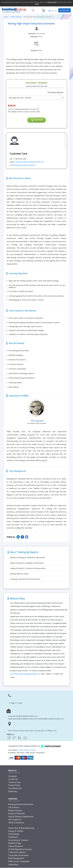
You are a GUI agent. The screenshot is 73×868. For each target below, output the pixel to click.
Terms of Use (14, 783)
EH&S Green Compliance (19, 862)
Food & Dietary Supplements (21, 817)
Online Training (16, 17)
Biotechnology (15, 843)
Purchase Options (55, 92)
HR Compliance (15, 820)
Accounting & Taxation (18, 840)
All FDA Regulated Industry (20, 850)
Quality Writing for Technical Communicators (28, 569)
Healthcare (13, 837)
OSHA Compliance (16, 823)
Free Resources (15, 789)
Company (12, 777)
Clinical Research (16, 847)
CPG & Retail (14, 834)
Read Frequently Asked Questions (22, 165)
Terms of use (23, 750)
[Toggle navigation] (33, 10)
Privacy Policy (14, 786)
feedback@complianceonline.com (51, 719)
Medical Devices (15, 811)
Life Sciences (14, 808)
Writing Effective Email (19, 574)
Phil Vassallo (40, 34)
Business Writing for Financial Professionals (28, 558)
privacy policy (52, 2)
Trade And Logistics (17, 853)
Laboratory (13, 865)
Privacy (33, 750)
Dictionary (13, 792)
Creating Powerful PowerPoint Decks (25, 579)
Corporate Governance (18, 856)
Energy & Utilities (16, 831)
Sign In (52, 11)
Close (37, 4)
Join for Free (65, 10)
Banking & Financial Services (21, 805)
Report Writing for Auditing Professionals (27, 563)
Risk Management (16, 859)
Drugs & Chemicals (17, 814)
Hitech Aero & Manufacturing (21, 828)
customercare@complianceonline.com (29, 162)
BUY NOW (36, 120)
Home (6, 17)
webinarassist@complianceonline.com (23, 719)
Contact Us (13, 780)
